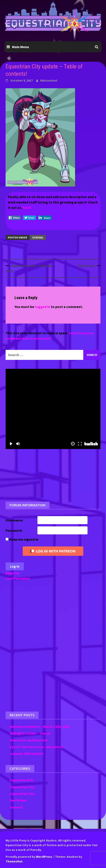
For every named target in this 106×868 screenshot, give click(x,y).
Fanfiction (18, 800)
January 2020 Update (27, 753)
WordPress (44, 857)
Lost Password (17, 578)
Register (13, 573)
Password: (14, 530)
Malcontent (49, 80)
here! (27, 207)
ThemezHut (14, 861)
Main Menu (20, 47)
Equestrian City (22, 787)
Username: (14, 520)
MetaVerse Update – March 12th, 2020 (40, 726)
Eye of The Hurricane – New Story (37, 747)
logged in (42, 307)
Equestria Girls (22, 780)
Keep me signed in (24, 539)
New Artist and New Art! (29, 740)
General (38, 237)
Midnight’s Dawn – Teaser (30, 733)
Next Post (87, 266)
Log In (15, 566)
